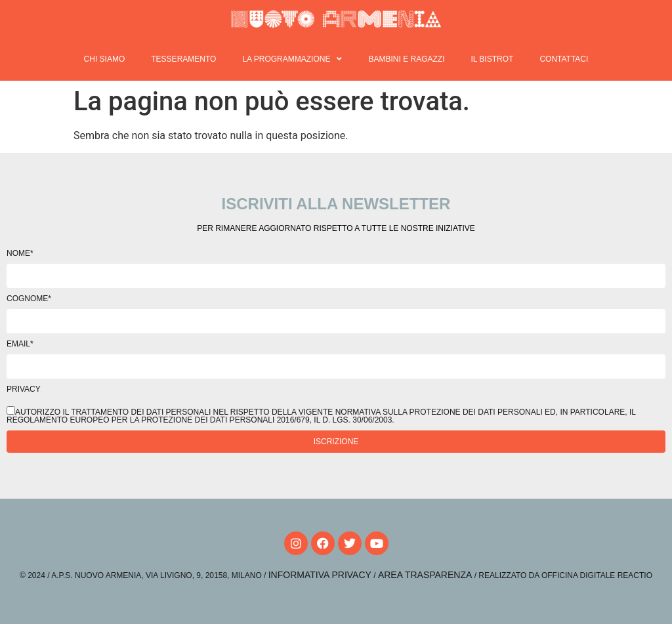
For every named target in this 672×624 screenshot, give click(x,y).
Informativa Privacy (320, 575)
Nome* (20, 253)
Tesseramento (183, 59)
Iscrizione (336, 442)
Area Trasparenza (425, 575)
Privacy (24, 389)
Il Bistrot (492, 59)
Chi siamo (105, 59)
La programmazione (292, 59)
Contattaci (564, 59)
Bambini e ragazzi (406, 59)
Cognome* (29, 299)
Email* (20, 344)
